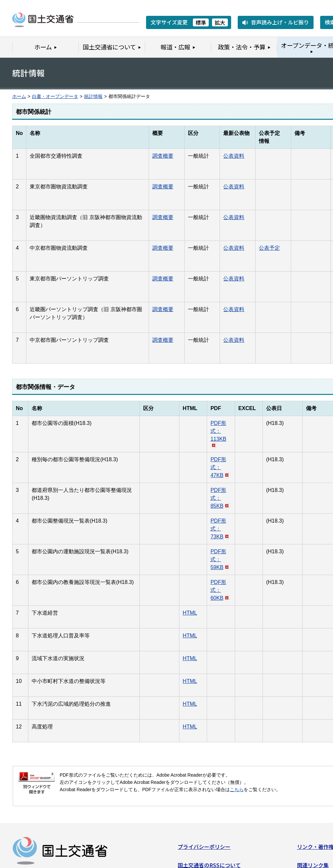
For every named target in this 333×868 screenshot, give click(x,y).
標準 (201, 22)
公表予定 (269, 248)
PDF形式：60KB (220, 590)
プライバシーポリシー (204, 849)
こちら (237, 790)
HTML (190, 613)
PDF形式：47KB (220, 467)
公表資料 (234, 156)
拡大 (220, 22)
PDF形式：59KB (220, 559)
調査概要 (163, 156)
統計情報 (93, 96)
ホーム (19, 96)
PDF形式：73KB (220, 529)
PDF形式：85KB (220, 498)
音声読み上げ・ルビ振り (280, 22)
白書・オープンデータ (55, 96)
